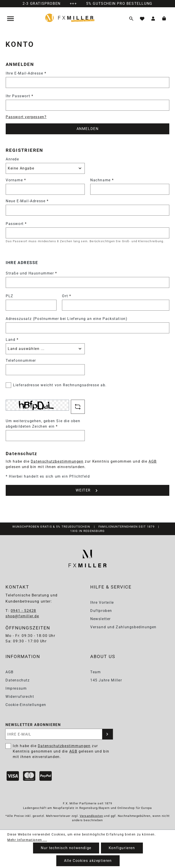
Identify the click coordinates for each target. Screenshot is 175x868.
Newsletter (100, 619)
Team (95, 672)
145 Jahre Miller (106, 680)
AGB (153, 461)
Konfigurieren (122, 848)
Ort (67, 296)
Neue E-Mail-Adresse (27, 201)
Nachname (102, 180)
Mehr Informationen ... (27, 840)
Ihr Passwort (19, 96)
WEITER (87, 491)
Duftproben (101, 611)
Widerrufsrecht (20, 697)
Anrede (12, 159)
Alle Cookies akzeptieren (88, 861)
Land (12, 340)
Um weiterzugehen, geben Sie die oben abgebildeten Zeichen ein (43, 424)
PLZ (10, 296)
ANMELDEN (88, 129)
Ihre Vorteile (102, 602)
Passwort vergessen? (26, 117)
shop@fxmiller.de (22, 616)
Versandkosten (91, 816)
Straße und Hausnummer (31, 273)
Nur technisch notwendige (66, 848)
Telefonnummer (21, 360)
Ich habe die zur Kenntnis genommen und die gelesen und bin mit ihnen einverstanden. (61, 751)
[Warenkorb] (164, 19)
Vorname (16, 180)
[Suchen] (131, 19)
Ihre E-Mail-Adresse (26, 73)
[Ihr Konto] (153, 19)
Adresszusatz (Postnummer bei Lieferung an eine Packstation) (67, 319)
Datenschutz (18, 680)
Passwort (16, 224)
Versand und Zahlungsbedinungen (123, 627)
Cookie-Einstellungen (26, 705)
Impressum (16, 688)
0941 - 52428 (23, 611)
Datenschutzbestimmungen (57, 461)
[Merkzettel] (142, 19)
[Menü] (11, 19)
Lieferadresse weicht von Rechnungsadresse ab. (60, 385)
